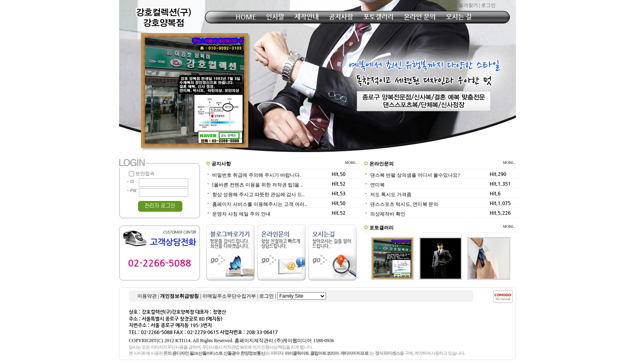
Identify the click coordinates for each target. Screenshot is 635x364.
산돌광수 (232, 353)
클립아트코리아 (324, 353)
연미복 (377, 185)
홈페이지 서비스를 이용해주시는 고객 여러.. (260, 204)
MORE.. (353, 163)
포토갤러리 (378, 17)
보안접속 (142, 174)
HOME (246, 17)
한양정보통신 (253, 353)
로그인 (488, 5)
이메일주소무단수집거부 (229, 296)
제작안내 (307, 17)
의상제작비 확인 (388, 214)
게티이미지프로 (354, 353)
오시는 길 (459, 17)
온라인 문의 (420, 17)
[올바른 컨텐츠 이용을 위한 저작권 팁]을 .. (258, 185)
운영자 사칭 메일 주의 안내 (241, 214)
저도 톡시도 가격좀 (391, 195)
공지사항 (341, 17)
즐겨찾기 (468, 5)
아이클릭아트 (297, 353)
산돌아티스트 (211, 353)
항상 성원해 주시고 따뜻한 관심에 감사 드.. (258, 195)
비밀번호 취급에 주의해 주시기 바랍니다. (257, 175)
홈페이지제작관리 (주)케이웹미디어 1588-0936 (284, 341)
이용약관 (147, 296)
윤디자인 (181, 353)
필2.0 (194, 353)
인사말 (275, 17)
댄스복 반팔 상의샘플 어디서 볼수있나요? (415, 175)
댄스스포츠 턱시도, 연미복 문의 (404, 204)
